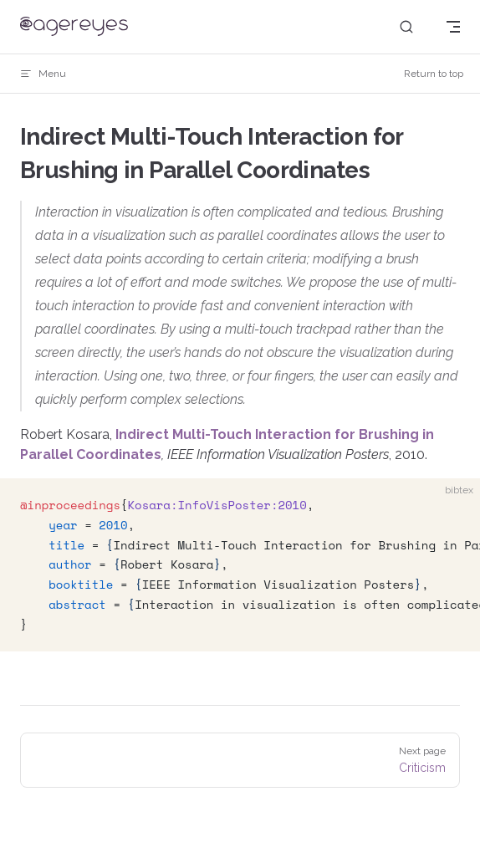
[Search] (406, 27)
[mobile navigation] (453, 27)
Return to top (434, 74)
